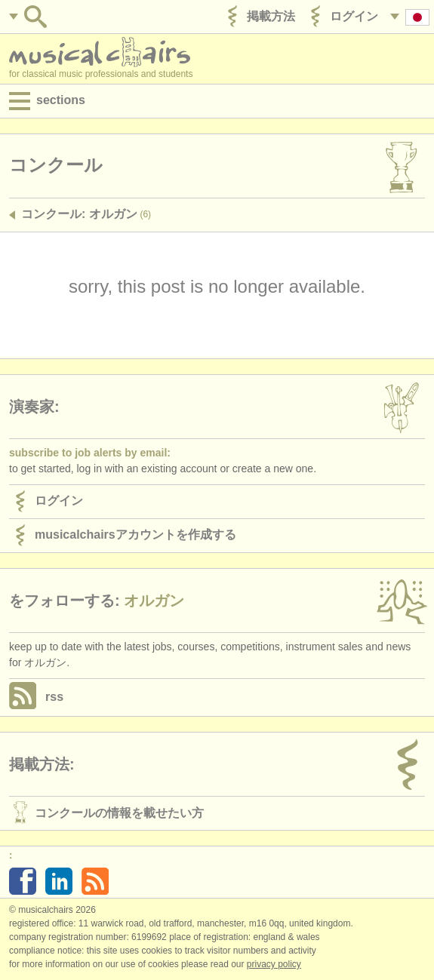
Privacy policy (274, 964)
